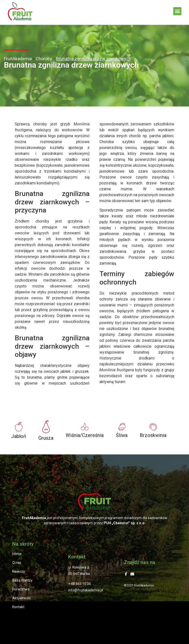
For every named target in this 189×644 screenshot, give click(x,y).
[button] (177, 11)
